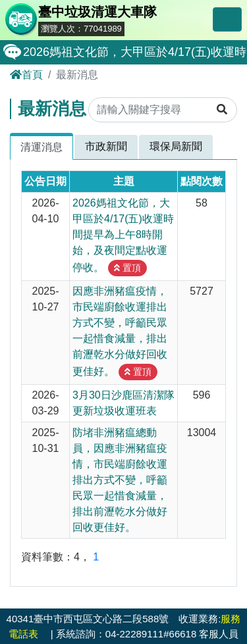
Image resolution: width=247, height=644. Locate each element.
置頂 (127, 268)
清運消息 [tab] (41, 147)
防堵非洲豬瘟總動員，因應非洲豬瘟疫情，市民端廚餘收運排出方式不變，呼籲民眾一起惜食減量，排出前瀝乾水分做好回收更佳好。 (120, 480)
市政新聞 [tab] (106, 146)
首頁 (26, 75)
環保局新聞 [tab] (176, 146)
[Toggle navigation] (227, 20)
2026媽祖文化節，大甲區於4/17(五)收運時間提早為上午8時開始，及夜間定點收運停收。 (123, 235)
